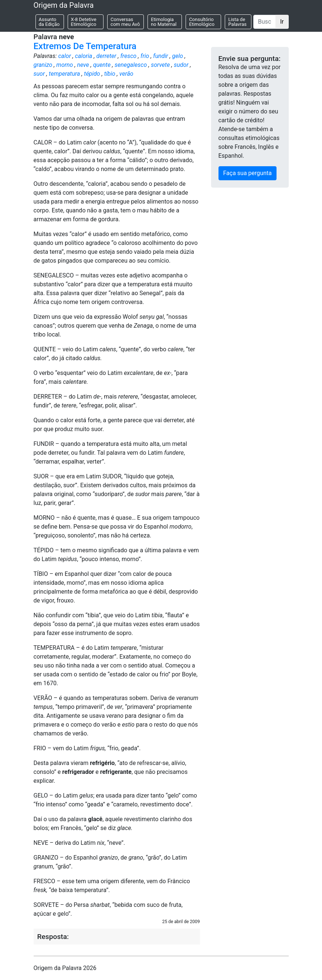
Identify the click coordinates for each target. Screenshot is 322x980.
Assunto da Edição (49, 22)
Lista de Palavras (237, 22)
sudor (181, 65)
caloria (84, 56)
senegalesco (131, 65)
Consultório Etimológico (202, 22)
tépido (92, 74)
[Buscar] (265, 22)
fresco (128, 56)
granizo (43, 65)
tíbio (110, 74)
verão (126, 74)
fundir (160, 56)
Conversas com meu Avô (125, 22)
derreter (106, 56)
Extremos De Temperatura (85, 46)
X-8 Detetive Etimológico (84, 22)
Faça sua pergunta (248, 173)
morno (65, 65)
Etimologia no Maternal (164, 22)
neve (83, 65)
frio (145, 56)
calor (64, 56)
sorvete (160, 65)
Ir (282, 22)
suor (39, 74)
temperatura (64, 74)
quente (102, 65)
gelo (178, 56)
